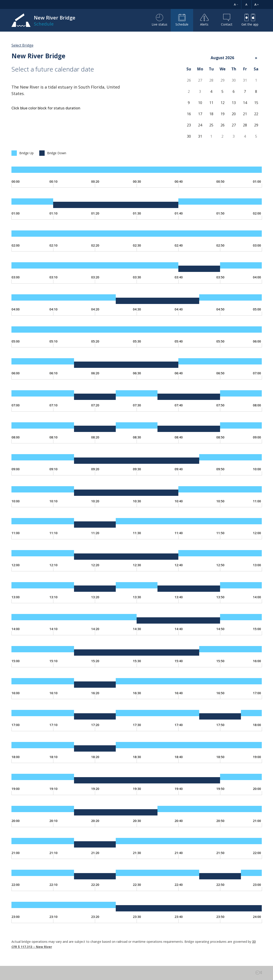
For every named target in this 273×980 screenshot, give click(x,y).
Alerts (204, 20)
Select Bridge (22, 45)
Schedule (182, 20)
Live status (159, 20)
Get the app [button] (250, 20)
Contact (227, 20)
